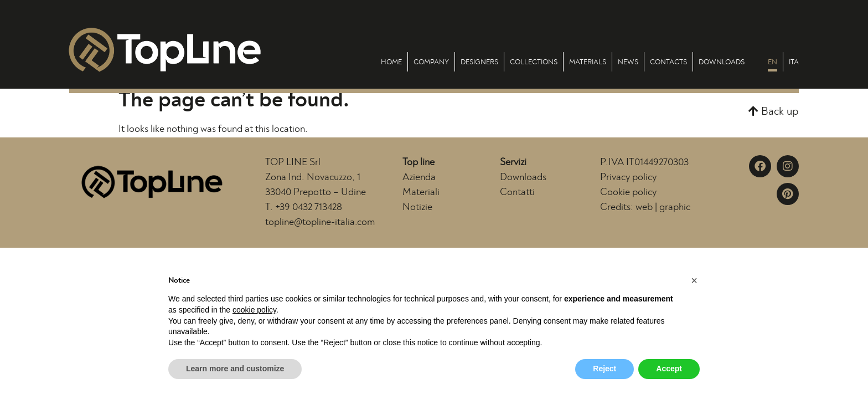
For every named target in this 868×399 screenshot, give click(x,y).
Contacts (668, 62)
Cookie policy (628, 192)
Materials (588, 62)
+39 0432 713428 (309, 207)
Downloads (722, 62)
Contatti (517, 192)
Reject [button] (604, 369)
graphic (675, 207)
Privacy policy (628, 177)
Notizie (417, 207)
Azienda (419, 177)
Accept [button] (669, 369)
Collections (534, 62)
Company (431, 62)
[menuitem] (773, 62)
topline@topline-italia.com (320, 222)
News (628, 62)
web (644, 207)
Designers (479, 62)
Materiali (421, 192)
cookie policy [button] (254, 310)
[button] (774, 111)
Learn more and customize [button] (235, 369)
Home (391, 62)
